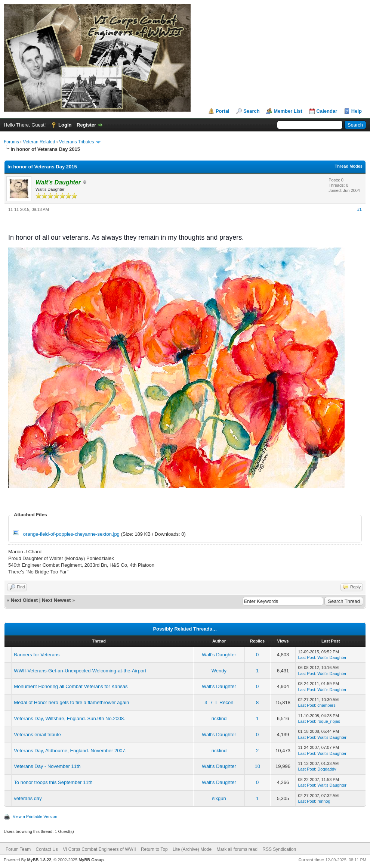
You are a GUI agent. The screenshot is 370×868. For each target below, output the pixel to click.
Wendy (219, 671)
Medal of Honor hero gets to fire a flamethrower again (71, 702)
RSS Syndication (279, 849)
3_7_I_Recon (219, 702)
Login (65, 125)
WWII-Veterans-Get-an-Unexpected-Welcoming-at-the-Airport (80, 671)
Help (357, 111)
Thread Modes (349, 166)
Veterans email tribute (37, 735)
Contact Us (47, 849)
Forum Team (18, 849)
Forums (11, 142)
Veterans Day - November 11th (47, 766)
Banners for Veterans (37, 655)
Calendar (327, 111)
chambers (326, 705)
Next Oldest (24, 600)
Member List (288, 111)
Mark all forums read (237, 849)
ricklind (219, 718)
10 (257, 766)
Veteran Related (39, 142)
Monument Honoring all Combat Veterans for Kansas (71, 686)
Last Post (306, 657)
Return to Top (154, 849)
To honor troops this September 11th (53, 782)
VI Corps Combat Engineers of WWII (99, 849)
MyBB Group (91, 860)
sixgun (219, 798)
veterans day (28, 798)
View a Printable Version (35, 816)
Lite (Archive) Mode (192, 849)
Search (251, 111)
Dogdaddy (327, 769)
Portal (223, 111)
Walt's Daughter (219, 655)
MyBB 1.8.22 (39, 860)
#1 (360, 209)
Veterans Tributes (76, 142)
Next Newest (56, 600)
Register (86, 125)
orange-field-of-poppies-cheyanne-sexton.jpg (71, 534)
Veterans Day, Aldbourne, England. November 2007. (70, 751)
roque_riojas (329, 721)
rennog (324, 801)
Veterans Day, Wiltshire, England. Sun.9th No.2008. (69, 718)
